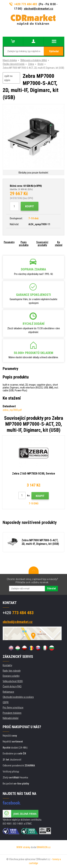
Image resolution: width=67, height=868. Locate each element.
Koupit (30, 206)
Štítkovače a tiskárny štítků (34, 60)
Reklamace (8, 692)
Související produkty (42, 244)
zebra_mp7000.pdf (12, 410)
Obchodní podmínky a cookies (18, 697)
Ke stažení (59, 244)
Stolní (40, 64)
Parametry (9, 242)
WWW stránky (23, 847)
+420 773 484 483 (23, 4)
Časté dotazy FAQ (12, 686)
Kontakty (7, 665)
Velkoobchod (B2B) (13, 681)
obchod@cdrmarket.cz (39, 9)
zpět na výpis (8, 78)
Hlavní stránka (10, 60)
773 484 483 (18, 613)
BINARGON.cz (44, 847)
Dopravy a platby (11, 676)
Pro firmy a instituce (13, 708)
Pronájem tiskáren (12, 713)
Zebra (31, 64)
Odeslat (51, 588)
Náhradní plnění (11, 718)
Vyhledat (54, 51)
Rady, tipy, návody (12, 671)
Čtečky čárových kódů (14, 64)
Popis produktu (24, 244)
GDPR (6, 702)
